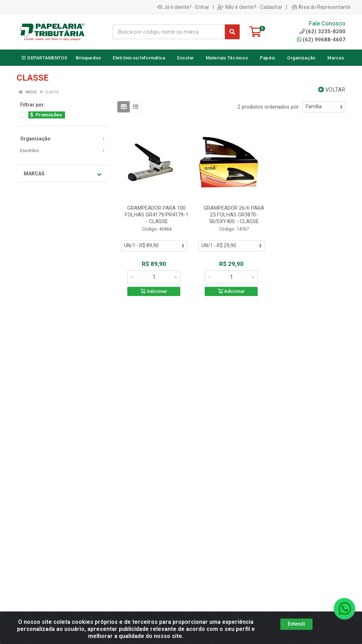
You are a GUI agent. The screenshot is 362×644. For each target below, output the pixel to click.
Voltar (332, 90)
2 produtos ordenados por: (269, 107)
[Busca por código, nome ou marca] (169, 32)
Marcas (63, 174)
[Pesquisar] (232, 32)
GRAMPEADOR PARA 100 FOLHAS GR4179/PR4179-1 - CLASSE (157, 215)
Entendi (296, 624)
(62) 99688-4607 (321, 40)
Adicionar (154, 291)
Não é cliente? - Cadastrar (250, 7)
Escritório (30, 151)
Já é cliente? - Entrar (183, 7)
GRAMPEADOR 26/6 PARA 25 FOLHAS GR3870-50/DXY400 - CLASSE (234, 215)
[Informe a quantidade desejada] (154, 277)
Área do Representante (321, 7)
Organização (35, 139)
